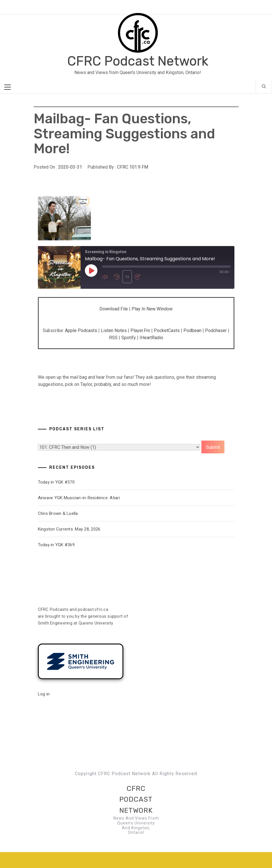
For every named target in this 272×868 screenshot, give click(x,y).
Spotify (129, 338)
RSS (113, 338)
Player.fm (140, 330)
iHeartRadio (151, 338)
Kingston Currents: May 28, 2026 (69, 529)
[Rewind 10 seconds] (117, 277)
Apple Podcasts (81, 330)
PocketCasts (167, 330)
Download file (114, 309)
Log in (44, 694)
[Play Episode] (91, 271)
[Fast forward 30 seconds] (139, 277)
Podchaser (216, 330)
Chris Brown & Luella (58, 513)
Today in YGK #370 (56, 482)
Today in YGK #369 (56, 545)
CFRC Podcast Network (138, 61)
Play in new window (152, 309)
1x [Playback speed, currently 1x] (127, 277)
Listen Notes (114, 330)
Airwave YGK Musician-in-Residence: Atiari (79, 498)
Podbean (192, 330)
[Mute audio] (107, 277)
